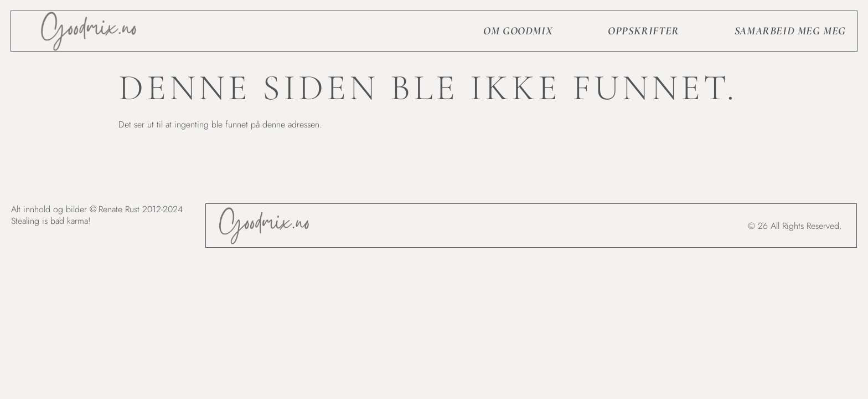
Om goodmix (518, 31)
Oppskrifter (644, 31)
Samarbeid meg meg (790, 31)
